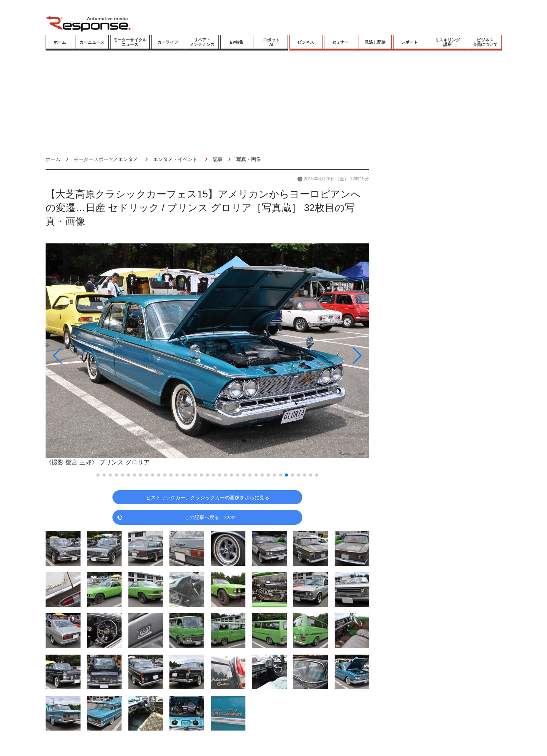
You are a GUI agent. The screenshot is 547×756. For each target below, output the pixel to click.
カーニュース (92, 42)
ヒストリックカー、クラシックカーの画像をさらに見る (208, 497)
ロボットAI (271, 42)
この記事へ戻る (210, 517)
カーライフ (168, 42)
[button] (94, 356)
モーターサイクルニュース (130, 42)
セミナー (340, 42)
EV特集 (237, 42)
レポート (409, 42)
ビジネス (306, 42)
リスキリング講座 (447, 42)
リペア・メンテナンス (202, 42)
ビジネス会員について (485, 42)
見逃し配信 (375, 42)
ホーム (60, 42)
